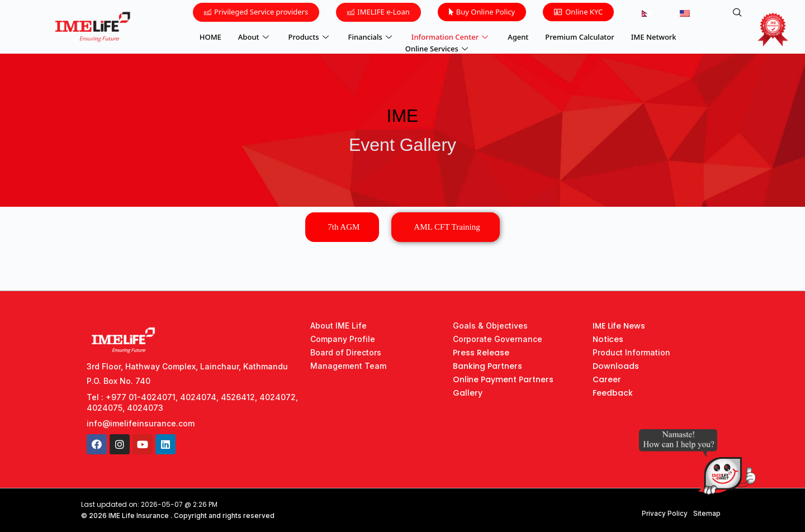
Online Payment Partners (503, 379)
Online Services (438, 47)
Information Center (451, 36)
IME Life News (619, 326)
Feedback (613, 393)
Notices (608, 339)
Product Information (631, 352)
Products (310, 36)
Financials (371, 36)
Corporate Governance (498, 339)
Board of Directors (346, 352)
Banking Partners (487, 366)
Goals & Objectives (490, 326)
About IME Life (338, 326)
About (255, 36)
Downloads (616, 366)
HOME (210, 36)
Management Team (348, 366)
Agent (518, 36)
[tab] (342, 227)
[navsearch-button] (737, 13)
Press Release (481, 353)
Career (607, 379)
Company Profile (343, 339)
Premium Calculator (579, 36)
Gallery (468, 393)
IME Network (654, 36)
